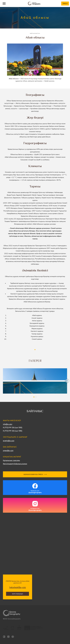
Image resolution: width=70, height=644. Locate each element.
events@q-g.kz (9, 441)
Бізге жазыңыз (18, 594)
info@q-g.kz (8, 424)
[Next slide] (67, 381)
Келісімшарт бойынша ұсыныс (15, 464)
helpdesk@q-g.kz (18, 587)
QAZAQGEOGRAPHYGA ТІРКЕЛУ (33, 474)
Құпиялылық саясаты (11, 461)
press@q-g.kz (8, 451)
